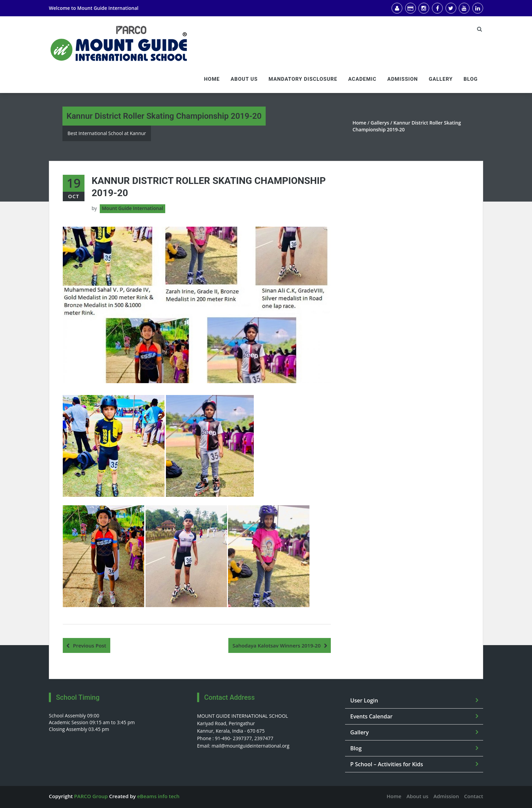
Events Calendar (371, 716)
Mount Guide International (108, 8)
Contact (474, 796)
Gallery (441, 79)
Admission (403, 79)
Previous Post (90, 645)
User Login (364, 700)
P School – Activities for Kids (387, 764)
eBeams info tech (158, 796)
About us (244, 79)
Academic (362, 79)
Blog (471, 79)
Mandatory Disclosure (303, 79)
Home (212, 79)
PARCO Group (91, 796)
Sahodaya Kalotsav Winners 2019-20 (277, 645)
